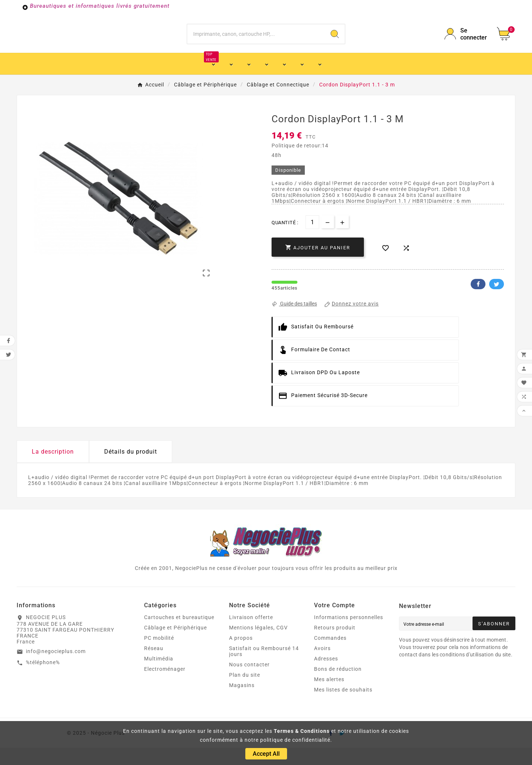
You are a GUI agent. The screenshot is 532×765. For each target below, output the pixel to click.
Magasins (242, 703)
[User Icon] (466, 42)
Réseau (154, 666)
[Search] (335, 42)
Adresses (326, 676)
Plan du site (245, 692)
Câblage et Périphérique (175, 645)
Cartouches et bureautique (179, 635)
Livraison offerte (251, 635)
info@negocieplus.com (56, 669)
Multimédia (159, 676)
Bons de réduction (338, 686)
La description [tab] (53, 469)
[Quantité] (312, 240)
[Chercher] (256, 42)
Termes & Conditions (302, 731)
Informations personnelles (349, 635)
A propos (241, 655)
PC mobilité (159, 655)
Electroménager (165, 686)
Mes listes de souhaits (343, 707)
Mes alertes (329, 697)
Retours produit (335, 645)
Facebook (478, 301)
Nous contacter (249, 682)
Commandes (330, 655)
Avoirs (322, 666)
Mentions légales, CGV (258, 645)
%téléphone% (43, 680)
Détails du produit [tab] (131, 469)
